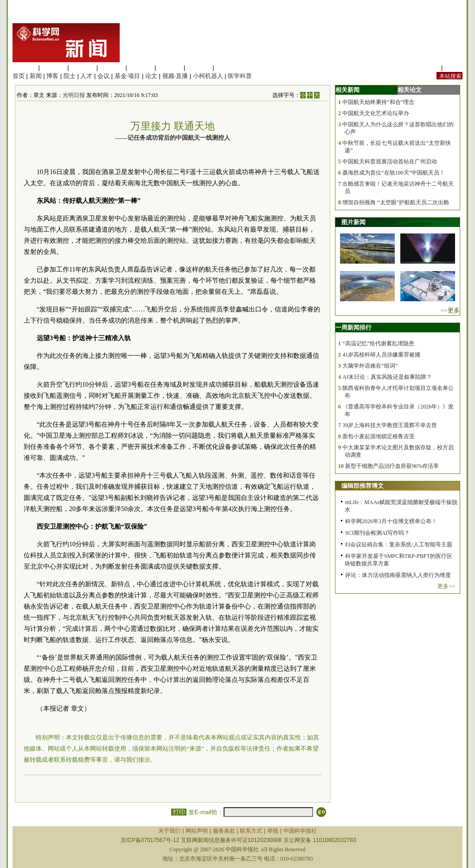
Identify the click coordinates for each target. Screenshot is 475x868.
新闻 (36, 76)
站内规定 (427, 68)
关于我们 (169, 831)
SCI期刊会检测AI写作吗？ (377, 533)
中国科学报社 (300, 831)
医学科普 (240, 76)
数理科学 (199, 68)
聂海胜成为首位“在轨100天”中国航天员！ (394, 173)
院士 (70, 76)
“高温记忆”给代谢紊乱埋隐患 (378, 343)
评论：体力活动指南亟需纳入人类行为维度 (398, 575)
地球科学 (170, 68)
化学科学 (83, 68)
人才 (86, 76)
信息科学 (141, 68)
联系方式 (251, 831)
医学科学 (54, 68)
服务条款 (224, 831)
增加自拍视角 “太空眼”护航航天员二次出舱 (396, 202)
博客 (52, 76)
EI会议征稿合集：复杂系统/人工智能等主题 (399, 544)
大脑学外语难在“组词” (370, 366)
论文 (151, 76)
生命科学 (25, 68)
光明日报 (74, 95)
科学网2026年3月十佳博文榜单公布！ (391, 521)
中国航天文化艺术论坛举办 (376, 113)
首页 (19, 76)
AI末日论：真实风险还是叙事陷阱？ (387, 377)
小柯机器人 (208, 76)
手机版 (453, 68)
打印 (179, 812)
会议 (103, 76)
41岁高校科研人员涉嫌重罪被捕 (381, 355)
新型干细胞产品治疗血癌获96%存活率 (392, 466)
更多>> (446, 586)
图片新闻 (353, 222)
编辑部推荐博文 (363, 486)
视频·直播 (175, 76)
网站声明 (197, 831)
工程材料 (112, 68)
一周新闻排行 (353, 327)
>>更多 (450, 310)
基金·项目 (128, 76)
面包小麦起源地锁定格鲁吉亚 (379, 436)
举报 (273, 831)
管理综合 (228, 68)
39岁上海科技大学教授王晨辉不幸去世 (390, 425)
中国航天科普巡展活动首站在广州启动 (390, 162)
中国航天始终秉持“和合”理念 (378, 102)
